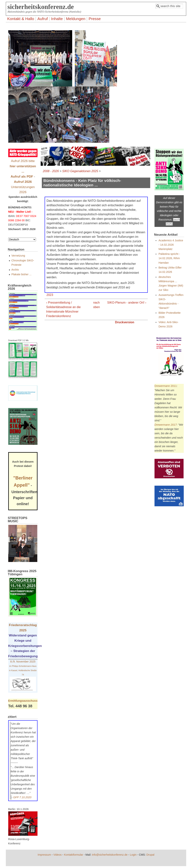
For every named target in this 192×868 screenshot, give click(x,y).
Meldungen (76, 19)
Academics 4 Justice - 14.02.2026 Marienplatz (171, 245)
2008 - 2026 (51, 171)
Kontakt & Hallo (21, 19)
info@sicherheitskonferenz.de (110, 855)
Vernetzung (18, 256)
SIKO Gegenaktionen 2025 (80, 171)
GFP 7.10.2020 (22, 797)
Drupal (150, 855)
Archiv (15, 270)
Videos (58, 855)
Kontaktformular (73, 855)
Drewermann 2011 (166, 386)
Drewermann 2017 (166, 425)
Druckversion (125, 322)
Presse (95, 19)
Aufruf (43, 19)
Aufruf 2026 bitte (23, 166)
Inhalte (57, 19)
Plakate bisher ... (21, 274)
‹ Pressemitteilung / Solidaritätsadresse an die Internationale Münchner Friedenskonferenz (63, 309)
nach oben (95, 305)
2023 (50, 295)
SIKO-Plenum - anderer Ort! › (127, 303)
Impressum (44, 855)
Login (133, 855)
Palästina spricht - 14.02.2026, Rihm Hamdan (169, 258)
